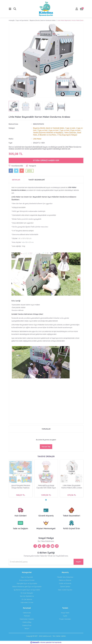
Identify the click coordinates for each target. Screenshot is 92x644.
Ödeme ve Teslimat (65, 580)
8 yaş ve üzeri (75, 130)
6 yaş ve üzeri (54, 130)
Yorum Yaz (46, 447)
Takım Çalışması (70, 133)
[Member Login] (77, 9)
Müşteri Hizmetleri (65, 619)
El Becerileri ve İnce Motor (47, 135)
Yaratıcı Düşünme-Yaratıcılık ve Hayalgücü (48, 133)
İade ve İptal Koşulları (65, 590)
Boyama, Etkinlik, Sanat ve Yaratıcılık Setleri (49, 128)
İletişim (27, 629)
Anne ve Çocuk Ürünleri (27, 580)
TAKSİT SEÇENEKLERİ (36, 180)
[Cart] (82, 9)
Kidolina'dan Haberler (27, 619)
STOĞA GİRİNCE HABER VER (46, 160)
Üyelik (65, 616)
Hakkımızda (27, 613)
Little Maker (37, 139)
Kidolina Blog (27, 622)
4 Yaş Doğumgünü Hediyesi (67, 135)
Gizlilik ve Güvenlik (65, 583)
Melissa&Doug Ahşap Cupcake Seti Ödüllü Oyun (46, 487)
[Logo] (46, 9)
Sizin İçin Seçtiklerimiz (27, 596)
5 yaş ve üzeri (43, 130)
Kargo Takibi (65, 613)
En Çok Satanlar (27, 599)
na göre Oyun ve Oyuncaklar (27, 587)
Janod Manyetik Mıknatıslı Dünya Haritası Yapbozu (21, 487)
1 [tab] (46, 500)
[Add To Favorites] (16, 166)
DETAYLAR (16, 180)
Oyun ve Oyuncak (27, 577)
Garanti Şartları (65, 587)
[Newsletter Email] (46, 562)
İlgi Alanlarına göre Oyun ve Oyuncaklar (27, 590)
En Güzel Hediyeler (27, 593)
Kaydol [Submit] (79, 562)
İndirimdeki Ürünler (27, 602)
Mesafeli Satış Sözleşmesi (65, 577)
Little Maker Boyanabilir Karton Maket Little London (72, 487)
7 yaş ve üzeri (65, 130)
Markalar (27, 616)
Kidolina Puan (27, 625)
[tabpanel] (21, 479)
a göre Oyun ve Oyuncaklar (27, 583)
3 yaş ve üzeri (70, 128)
